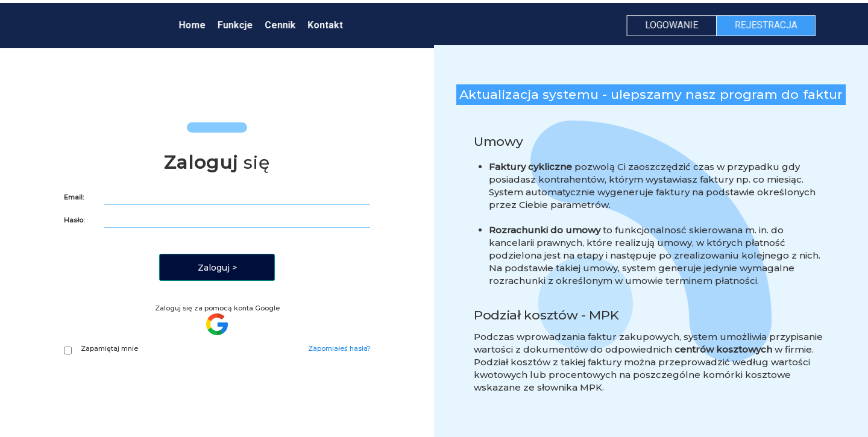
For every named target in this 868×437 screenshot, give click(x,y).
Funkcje (237, 25)
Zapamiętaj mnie (101, 349)
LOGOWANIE (669, 25)
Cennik (282, 25)
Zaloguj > (217, 268)
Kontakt (327, 25)
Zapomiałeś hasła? (339, 348)
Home (195, 25)
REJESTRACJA (763, 25)
